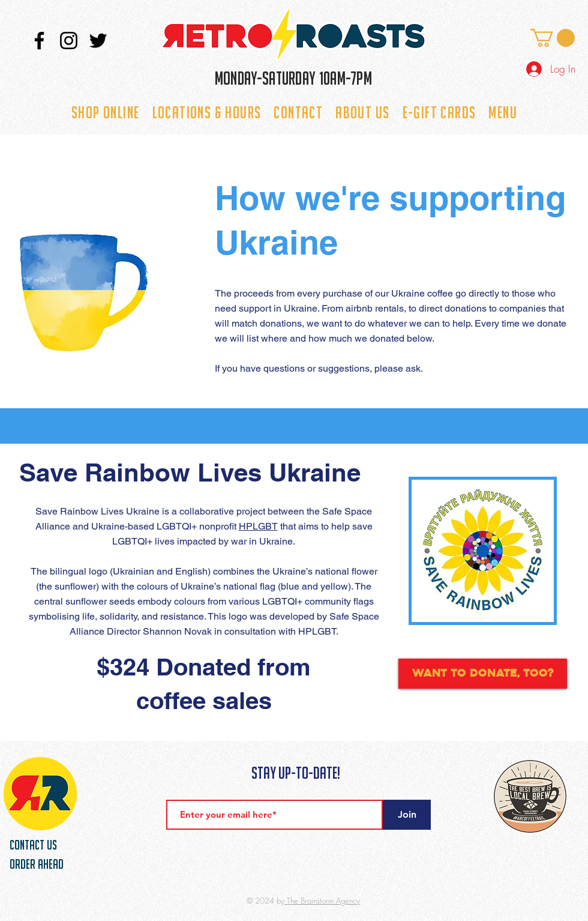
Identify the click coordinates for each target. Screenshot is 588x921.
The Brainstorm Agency (322, 901)
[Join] (407, 815)
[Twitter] (98, 41)
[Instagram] (69, 41)
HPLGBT (258, 526)
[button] (553, 38)
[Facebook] (39, 41)
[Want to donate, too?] (483, 674)
